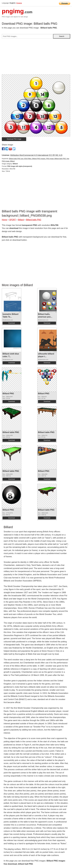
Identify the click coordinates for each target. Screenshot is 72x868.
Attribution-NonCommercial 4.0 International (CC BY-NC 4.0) (36, 155)
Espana (19, 3)
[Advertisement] (36, 57)
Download (12, 323)
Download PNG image (14, 139)
